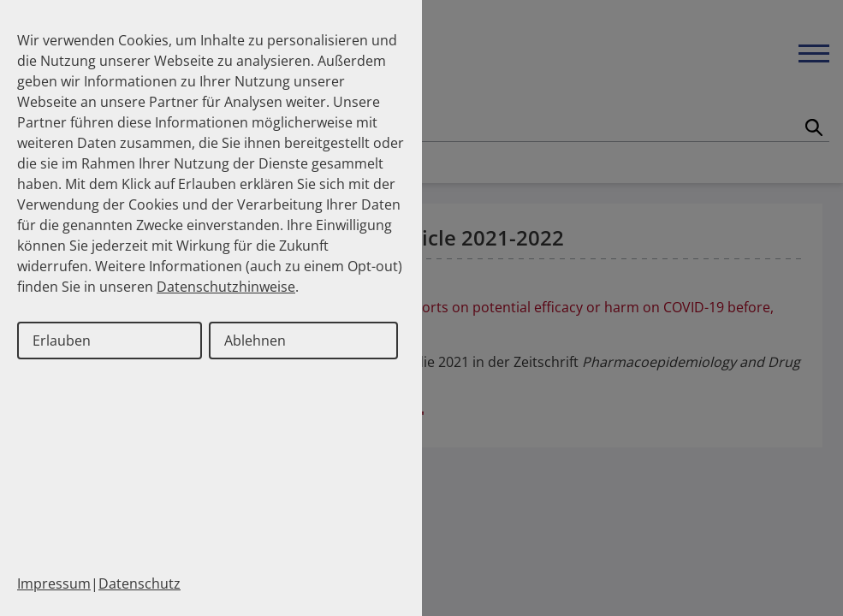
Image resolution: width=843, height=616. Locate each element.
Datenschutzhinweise (226, 287)
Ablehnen (255, 341)
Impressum (54, 583)
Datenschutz (140, 583)
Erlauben (62, 341)
